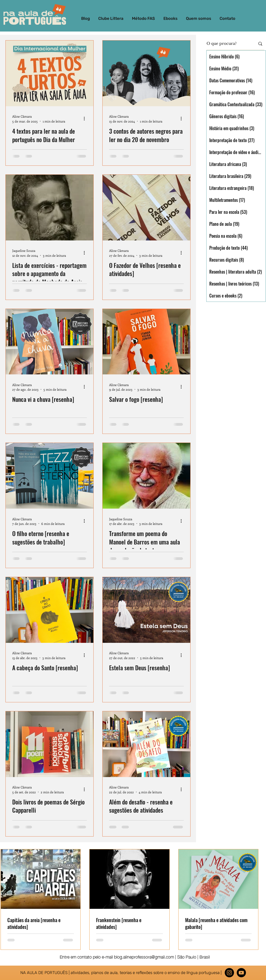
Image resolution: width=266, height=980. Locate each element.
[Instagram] (229, 973)
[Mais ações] (86, 118)
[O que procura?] (227, 44)
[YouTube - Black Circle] (241, 973)
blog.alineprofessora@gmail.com (144, 956)
